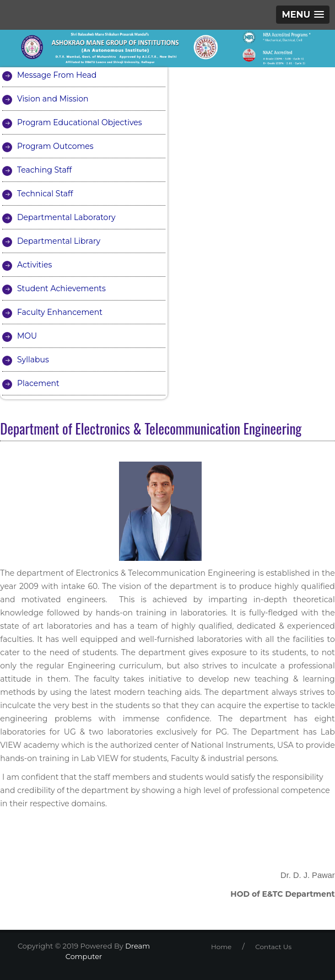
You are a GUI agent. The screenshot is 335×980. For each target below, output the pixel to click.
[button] (303, 15)
